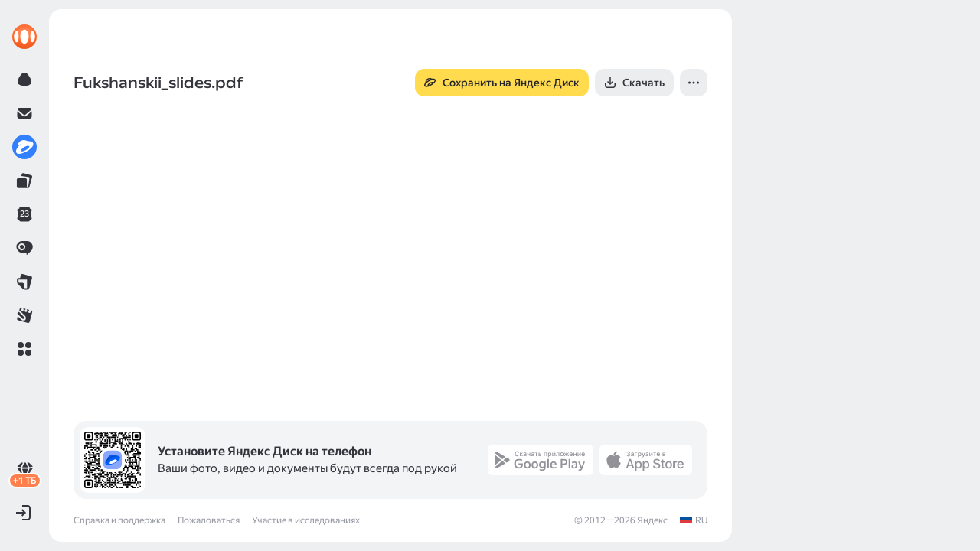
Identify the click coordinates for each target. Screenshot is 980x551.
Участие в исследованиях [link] (306, 520)
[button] (24, 349)
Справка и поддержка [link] (119, 520)
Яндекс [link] (652, 520)
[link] (24, 37)
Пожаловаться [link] (209, 520)
